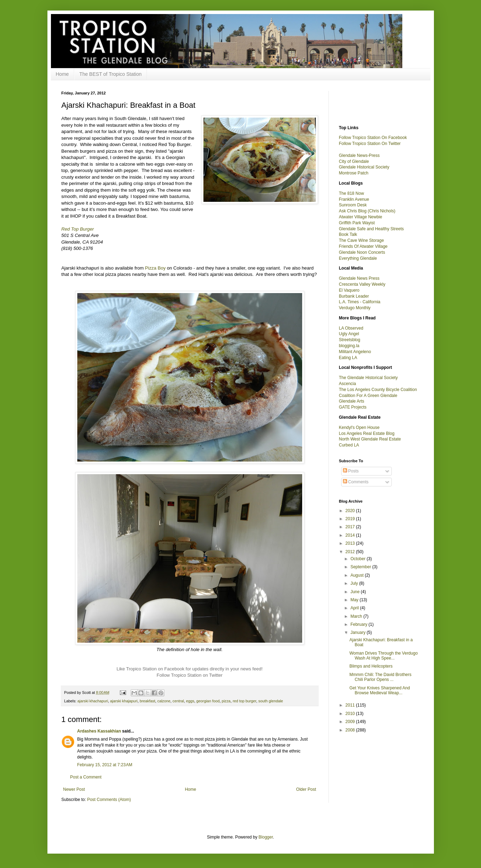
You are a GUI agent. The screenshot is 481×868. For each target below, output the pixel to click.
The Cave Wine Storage (362, 240)
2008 (351, 730)
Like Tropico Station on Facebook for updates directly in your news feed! (190, 669)
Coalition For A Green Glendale (368, 396)
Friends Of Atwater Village (363, 246)
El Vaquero (349, 290)
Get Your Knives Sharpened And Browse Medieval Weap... (379, 690)
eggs (190, 701)
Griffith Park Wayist (357, 223)
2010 (351, 714)
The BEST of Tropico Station (110, 74)
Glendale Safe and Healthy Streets (372, 229)
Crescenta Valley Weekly (362, 284)
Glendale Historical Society (364, 167)
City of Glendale (354, 161)
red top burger (244, 701)
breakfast (147, 701)
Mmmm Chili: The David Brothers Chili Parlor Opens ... (380, 677)
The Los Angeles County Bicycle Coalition (378, 390)
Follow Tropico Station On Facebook (373, 138)
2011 (351, 705)
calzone (164, 701)
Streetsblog (350, 340)
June (355, 592)
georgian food (208, 701)
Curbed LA (349, 445)
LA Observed (351, 328)
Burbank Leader (354, 296)
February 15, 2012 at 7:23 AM (105, 765)
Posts (351, 471)
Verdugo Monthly (355, 308)
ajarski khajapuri (124, 701)
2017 (351, 527)
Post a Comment (86, 777)
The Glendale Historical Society (368, 378)
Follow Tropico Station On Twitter (370, 144)
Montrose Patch (354, 173)
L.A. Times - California (360, 302)
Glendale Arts (352, 401)
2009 (351, 722)
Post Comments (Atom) (109, 800)
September (361, 567)
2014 (351, 535)
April (355, 608)
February (359, 624)
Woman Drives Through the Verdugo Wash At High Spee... (383, 656)
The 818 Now (352, 193)
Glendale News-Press (359, 155)
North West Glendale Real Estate (370, 439)
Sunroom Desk (353, 205)
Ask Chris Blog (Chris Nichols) (367, 211)
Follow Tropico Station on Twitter (190, 675)
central (178, 701)
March (357, 616)
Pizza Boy (155, 268)
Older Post (306, 789)
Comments (356, 482)
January (358, 632)
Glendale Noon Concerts (362, 252)
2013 (351, 543)
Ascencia (348, 384)
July (355, 583)
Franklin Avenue (354, 199)
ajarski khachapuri (93, 701)
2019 (351, 519)
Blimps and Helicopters (371, 666)
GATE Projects (353, 407)
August (357, 575)
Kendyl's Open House (359, 428)
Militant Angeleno (355, 352)
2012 (351, 552)
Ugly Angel (349, 334)
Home (62, 74)
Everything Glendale (358, 258)
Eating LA (348, 358)
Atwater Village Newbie (361, 217)
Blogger (266, 837)
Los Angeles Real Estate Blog (367, 433)
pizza (226, 701)
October (358, 559)
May (355, 600)
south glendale (271, 701)
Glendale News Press (359, 278)
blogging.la (349, 346)
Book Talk (348, 234)
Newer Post (74, 789)
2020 (351, 511)
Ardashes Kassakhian (99, 731)
